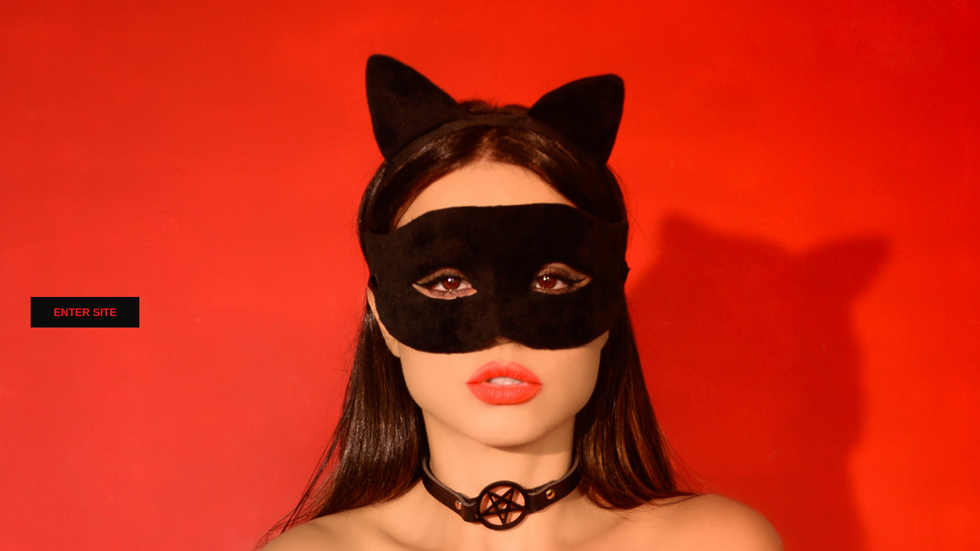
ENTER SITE (85, 312)
